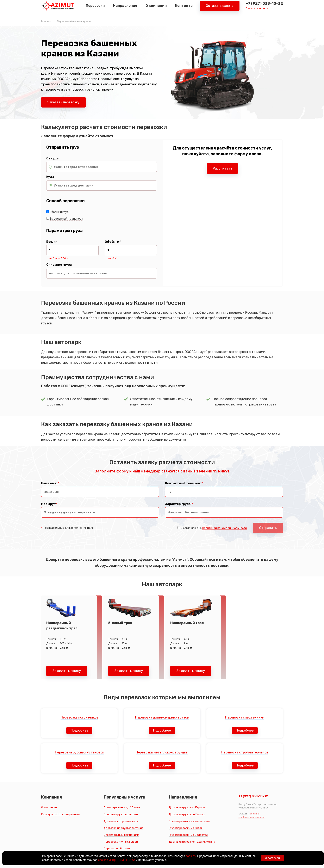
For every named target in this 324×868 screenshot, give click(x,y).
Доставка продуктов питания (123, 828)
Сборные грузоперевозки (121, 814)
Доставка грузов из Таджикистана (192, 842)
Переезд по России (117, 848)
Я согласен (272, 858)
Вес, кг (52, 242)
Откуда (52, 158)
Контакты (184, 8)
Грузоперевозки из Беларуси (188, 835)
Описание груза (59, 265)
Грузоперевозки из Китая (186, 828)
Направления (125, 8)
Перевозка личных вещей (121, 842)
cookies (191, 856)
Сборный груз (59, 212)
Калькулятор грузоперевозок (61, 814)
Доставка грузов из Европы (187, 807)
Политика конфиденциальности (251, 815)
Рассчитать (222, 168)
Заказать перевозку (63, 102)
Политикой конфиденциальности (224, 528)
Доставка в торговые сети (121, 821)
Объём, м (113, 242)
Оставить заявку (220, 8)
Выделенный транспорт (66, 219)
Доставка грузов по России (187, 814)
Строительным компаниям (121, 835)
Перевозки (95, 8)
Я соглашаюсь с (214, 528)
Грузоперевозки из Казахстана (190, 821)
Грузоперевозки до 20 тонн (122, 807)
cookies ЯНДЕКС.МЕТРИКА (117, 860)
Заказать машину (67, 671)
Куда (50, 177)
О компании (156, 8)
